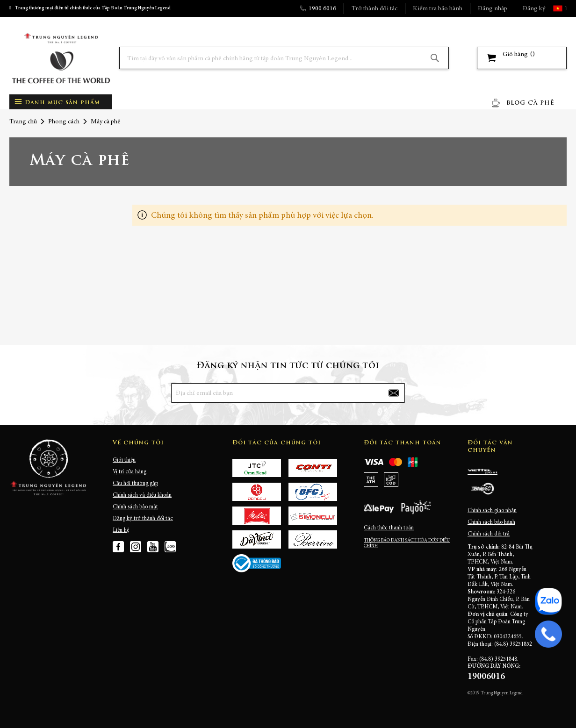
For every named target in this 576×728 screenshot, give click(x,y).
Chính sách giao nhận (492, 511)
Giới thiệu (124, 460)
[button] (565, 8)
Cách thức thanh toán (389, 528)
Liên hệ (121, 530)
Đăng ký (534, 9)
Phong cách (64, 122)
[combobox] (284, 58)
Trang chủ (23, 122)
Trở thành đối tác (374, 9)
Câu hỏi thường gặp (135, 484)
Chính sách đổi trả (489, 534)
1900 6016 (322, 9)
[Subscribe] (394, 393)
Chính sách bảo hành (491, 522)
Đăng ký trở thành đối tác (143, 519)
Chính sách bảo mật (135, 507)
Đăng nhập (493, 9)
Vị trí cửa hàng (130, 472)
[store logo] (61, 58)
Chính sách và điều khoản (142, 495)
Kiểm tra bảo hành (438, 9)
